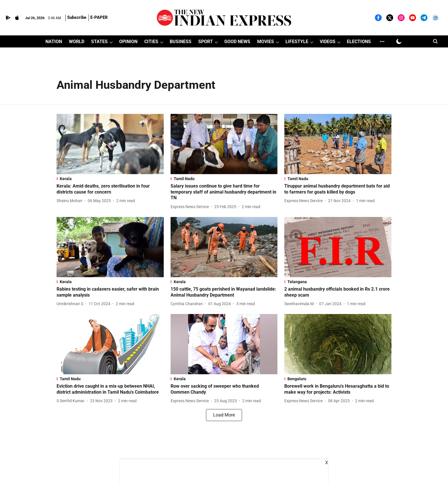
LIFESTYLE (297, 42)
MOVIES (266, 42)
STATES (99, 42)
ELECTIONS (359, 42)
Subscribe (77, 17)
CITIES (151, 42)
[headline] (110, 189)
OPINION (128, 42)
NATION (54, 42)
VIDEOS (328, 42)
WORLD (77, 42)
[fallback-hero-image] (110, 144)
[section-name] (110, 179)
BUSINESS (181, 42)
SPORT (206, 42)
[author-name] (71, 201)
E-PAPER (99, 17)
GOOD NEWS (237, 42)
